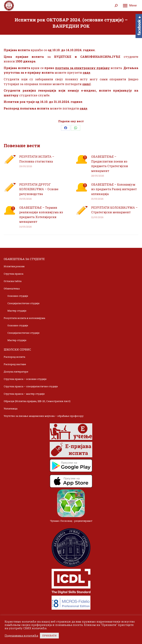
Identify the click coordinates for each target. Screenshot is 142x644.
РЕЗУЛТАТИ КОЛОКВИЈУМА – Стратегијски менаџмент (114, 210)
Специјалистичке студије (23, 303)
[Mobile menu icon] (130, 6)
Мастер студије (17, 311)
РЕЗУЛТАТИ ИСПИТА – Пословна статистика (37, 159)
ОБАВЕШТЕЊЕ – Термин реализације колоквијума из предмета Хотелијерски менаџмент (41, 215)
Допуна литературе (16, 372)
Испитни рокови (14, 266)
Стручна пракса (13, 274)
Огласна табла (13, 281)
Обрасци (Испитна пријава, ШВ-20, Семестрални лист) (37, 401)
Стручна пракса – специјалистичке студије (31, 386)
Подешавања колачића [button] (21, 636)
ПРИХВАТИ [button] (49, 636)
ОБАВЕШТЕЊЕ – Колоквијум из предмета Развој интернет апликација (114, 189)
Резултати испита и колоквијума (24, 318)
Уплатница (11, 409)
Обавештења (12, 288)
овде (86, 72)
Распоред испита (14, 357)
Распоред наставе (15, 364)
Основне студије (18, 296)
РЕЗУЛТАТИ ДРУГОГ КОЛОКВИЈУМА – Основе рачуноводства (39, 189)
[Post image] (10, 159)
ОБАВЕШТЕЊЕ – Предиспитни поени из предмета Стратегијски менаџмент (110, 164)
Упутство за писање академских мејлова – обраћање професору (44, 416)
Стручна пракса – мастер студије (24, 394)
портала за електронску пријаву (82, 68)
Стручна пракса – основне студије (25, 379)
